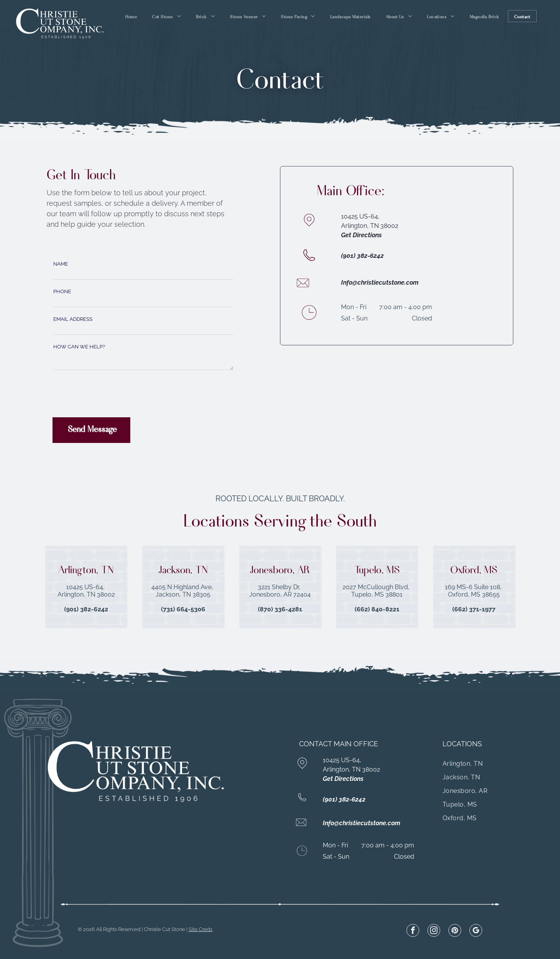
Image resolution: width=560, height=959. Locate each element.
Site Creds (200, 929)
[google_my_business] (476, 931)
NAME (61, 264)
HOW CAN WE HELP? (79, 347)
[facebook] (413, 931)
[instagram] (434, 931)
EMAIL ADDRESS (73, 319)
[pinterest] (455, 931)
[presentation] (112, 394)
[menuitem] (132, 16)
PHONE (62, 291)
